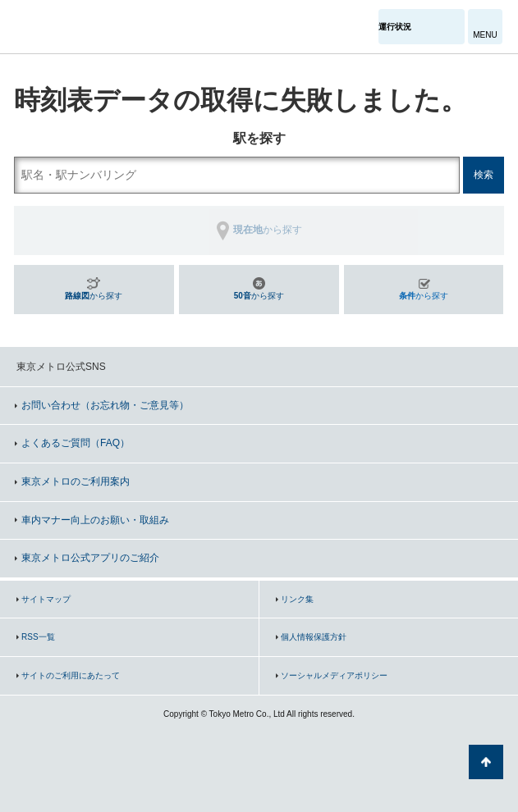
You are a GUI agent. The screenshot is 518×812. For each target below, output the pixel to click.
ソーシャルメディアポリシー (334, 675)
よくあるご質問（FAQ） (76, 443)
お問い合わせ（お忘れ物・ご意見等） (105, 405)
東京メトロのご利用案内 (76, 481)
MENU (485, 35)
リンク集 (297, 599)
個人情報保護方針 (314, 637)
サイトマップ (46, 599)
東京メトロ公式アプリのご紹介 (90, 558)
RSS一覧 (38, 637)
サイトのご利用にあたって (71, 675)
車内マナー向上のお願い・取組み (95, 520)
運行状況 (395, 27)
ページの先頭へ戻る (486, 762)
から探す (94, 296)
